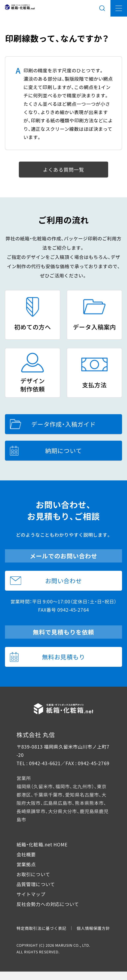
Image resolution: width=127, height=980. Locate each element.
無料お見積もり (47, 657)
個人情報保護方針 (93, 928)
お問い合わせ (46, 581)
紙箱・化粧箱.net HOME (42, 844)
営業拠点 (26, 864)
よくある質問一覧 (64, 170)
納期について (46, 451)
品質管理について (36, 884)
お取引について (33, 874)
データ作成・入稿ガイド (53, 424)
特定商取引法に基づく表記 (41, 928)
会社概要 (26, 854)
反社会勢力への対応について (48, 904)
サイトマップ (31, 894)
